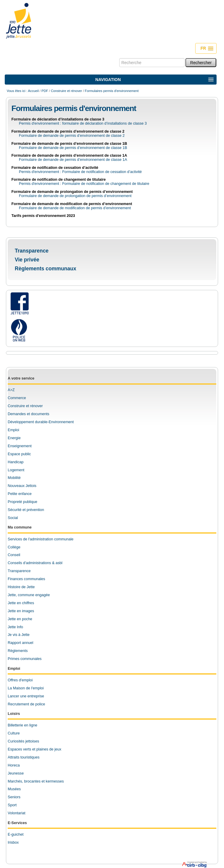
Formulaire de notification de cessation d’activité (55, 168)
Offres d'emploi (20, 680)
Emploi (13, 430)
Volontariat (17, 813)
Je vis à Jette (19, 635)
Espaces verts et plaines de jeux (35, 749)
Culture (14, 733)
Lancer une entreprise (26, 696)
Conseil (14, 555)
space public (20, 454)
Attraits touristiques (24, 757)
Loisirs (14, 714)
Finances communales (26, 579)
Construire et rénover (66, 91)
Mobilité (14, 478)
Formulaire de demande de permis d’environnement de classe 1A (69, 155)
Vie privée (27, 260)
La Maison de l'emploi (26, 688)
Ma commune (20, 527)
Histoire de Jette (21, 587)
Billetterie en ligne (22, 725)
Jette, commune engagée (29, 595)
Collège (14, 547)
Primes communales (25, 659)
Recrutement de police (26, 704)
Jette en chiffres (21, 603)
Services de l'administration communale (41, 539)
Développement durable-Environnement (41, 422)
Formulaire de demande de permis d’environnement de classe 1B (69, 144)
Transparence (32, 251)
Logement (16, 470)
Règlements (18, 651)
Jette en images (21, 611)
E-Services (17, 823)
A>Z (11, 390)
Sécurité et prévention (26, 510)
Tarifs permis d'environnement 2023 (43, 216)
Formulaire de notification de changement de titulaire (59, 180)
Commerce (17, 398)
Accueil (33, 91)
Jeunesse (16, 773)
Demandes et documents (28, 414)
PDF (45, 91)
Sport (12, 805)
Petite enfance (20, 494)
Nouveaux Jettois (22, 486)
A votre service (21, 378)
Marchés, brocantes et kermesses (36, 781)
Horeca (14, 765)
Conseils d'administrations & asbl (35, 563)
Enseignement (20, 446)
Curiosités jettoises (23, 741)
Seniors (14, 797)
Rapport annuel (20, 643)
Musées (14, 789)
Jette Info (15, 627)
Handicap (16, 462)
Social (13, 518)
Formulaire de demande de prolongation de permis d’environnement (72, 192)
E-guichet (16, 834)
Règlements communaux (46, 269)
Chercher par (119, 58)
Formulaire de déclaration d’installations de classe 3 (58, 119)
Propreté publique (22, 502)
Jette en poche (20, 619)
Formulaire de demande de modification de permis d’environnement (72, 204)
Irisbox (13, 842)
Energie (14, 438)
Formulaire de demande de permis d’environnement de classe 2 (68, 131)
